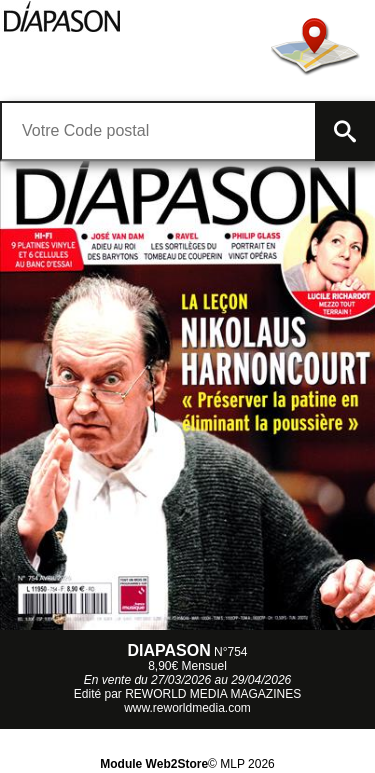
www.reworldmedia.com (187, 708)
